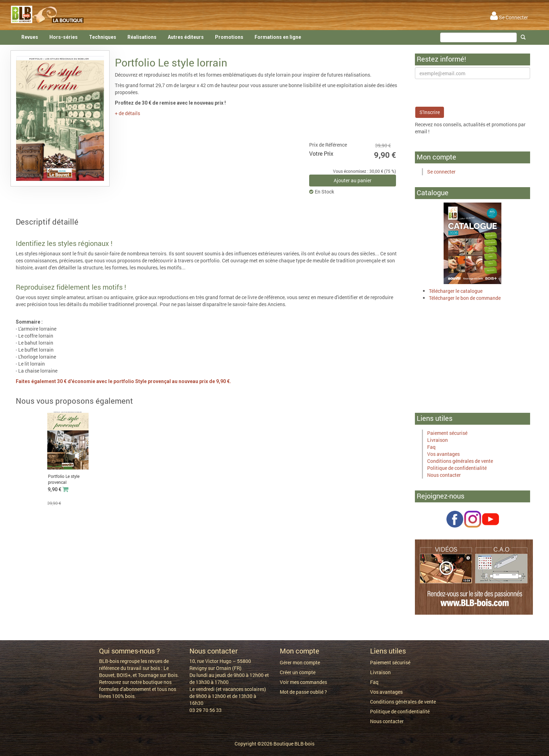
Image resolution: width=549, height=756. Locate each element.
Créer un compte (298, 672)
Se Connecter (509, 17)
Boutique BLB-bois (294, 744)
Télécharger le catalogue (456, 291)
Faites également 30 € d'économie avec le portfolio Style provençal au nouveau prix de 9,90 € (123, 381)
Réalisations (142, 37)
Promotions (229, 37)
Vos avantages (443, 454)
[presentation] (468, 93)
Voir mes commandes (303, 682)
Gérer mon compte (300, 662)
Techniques (103, 37)
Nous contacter (444, 475)
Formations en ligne (278, 37)
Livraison (437, 440)
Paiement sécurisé (447, 433)
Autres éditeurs (186, 37)
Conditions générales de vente (460, 461)
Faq (431, 447)
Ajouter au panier (353, 180)
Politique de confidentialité (457, 468)
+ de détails (127, 113)
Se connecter (441, 172)
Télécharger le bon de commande (465, 298)
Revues (30, 37)
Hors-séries (64, 37)
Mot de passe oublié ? (303, 692)
